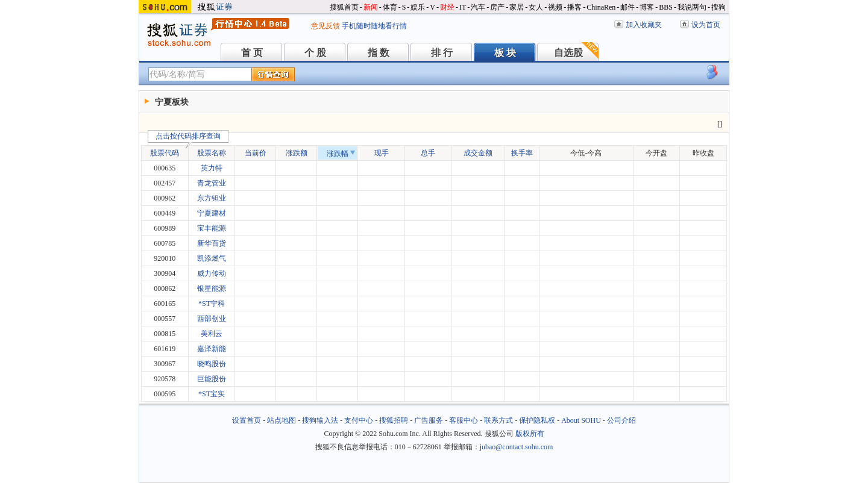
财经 (447, 7)
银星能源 (212, 288)
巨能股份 (212, 379)
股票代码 (168, 151)
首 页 (252, 53)
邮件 (627, 7)
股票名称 (212, 153)
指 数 (379, 53)
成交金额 (478, 153)
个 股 (315, 53)
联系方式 (498, 420)
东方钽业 (212, 198)
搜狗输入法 (320, 420)
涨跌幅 (341, 154)
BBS (666, 7)
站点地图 (281, 420)
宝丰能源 (212, 228)
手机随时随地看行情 (374, 26)
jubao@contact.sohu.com (517, 447)
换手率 (522, 153)
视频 (555, 7)
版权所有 (530, 434)
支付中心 (359, 420)
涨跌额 (297, 153)
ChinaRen (601, 7)
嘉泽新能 (212, 349)
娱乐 (418, 7)
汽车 (478, 7)
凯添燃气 (212, 258)
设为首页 (706, 25)
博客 (647, 7)
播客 (574, 7)
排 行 (442, 53)
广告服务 (429, 420)
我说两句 (692, 7)
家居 (517, 7)
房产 (497, 7)
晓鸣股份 (212, 364)
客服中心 (464, 420)
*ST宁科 (212, 304)
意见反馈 (325, 26)
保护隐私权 (537, 420)
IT (463, 7)
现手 (382, 153)
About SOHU (581, 420)
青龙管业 (212, 183)
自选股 (568, 53)
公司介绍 (621, 420)
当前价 (256, 153)
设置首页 (247, 420)
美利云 (212, 334)
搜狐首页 (344, 7)
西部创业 (212, 319)
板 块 (505, 53)
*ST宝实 (212, 394)
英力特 (212, 168)
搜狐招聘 (394, 420)
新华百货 (212, 243)
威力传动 (212, 273)
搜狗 (719, 7)
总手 (428, 153)
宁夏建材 (212, 213)
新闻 (371, 7)
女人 (536, 7)
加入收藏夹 (644, 25)
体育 (390, 7)
